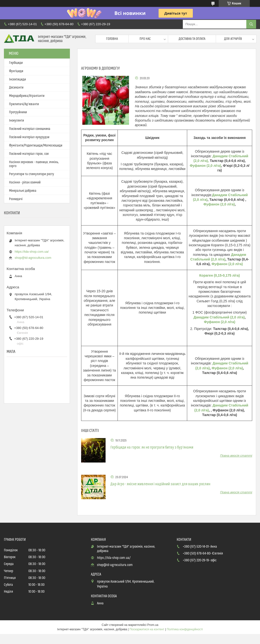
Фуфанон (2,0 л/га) (205, 166)
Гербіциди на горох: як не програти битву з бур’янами (152, 447)
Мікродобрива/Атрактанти (27, 96)
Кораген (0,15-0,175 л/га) (220, 275)
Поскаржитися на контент (147, 629)
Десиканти (16, 88)
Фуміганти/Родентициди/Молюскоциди (36, 146)
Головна (112, 39)
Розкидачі (16, 199)
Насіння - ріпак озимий (25, 182)
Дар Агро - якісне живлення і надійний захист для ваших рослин (160, 484)
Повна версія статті (236, 456)
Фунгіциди (16, 71)
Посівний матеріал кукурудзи (29, 137)
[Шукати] (251, 24)
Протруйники (18, 112)
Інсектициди (17, 79)
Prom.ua (153, 625)
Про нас (145, 39)
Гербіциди (16, 63)
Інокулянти (16, 121)
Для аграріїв (233, 39)
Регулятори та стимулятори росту (32, 174)
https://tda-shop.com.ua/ (32, 252)
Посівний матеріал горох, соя (29, 154)
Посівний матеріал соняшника (30, 129)
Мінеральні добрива (23, 191)
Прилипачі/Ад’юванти (24, 104)
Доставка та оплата (192, 39)
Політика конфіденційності (185, 629)
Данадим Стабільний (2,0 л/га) (219, 317)
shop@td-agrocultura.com (33, 258)
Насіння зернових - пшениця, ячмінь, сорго (34, 164)
